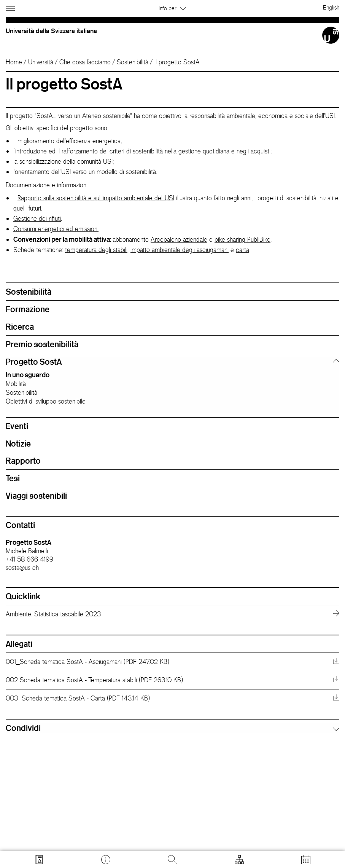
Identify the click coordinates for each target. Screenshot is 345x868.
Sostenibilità (133, 62)
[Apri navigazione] (11, 7)
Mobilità (16, 384)
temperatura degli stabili (96, 250)
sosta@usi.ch (22, 568)
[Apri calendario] (306, 860)
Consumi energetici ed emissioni (56, 229)
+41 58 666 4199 (29, 559)
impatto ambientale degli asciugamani (180, 250)
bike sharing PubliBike (242, 239)
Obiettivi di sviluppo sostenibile (46, 401)
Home (14, 62)
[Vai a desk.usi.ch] (106, 860)
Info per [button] (172, 8)
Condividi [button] (23, 728)
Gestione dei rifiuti (37, 219)
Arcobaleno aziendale (179, 239)
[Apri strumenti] (239, 860)
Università (41, 62)
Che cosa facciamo (85, 62)
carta (242, 250)
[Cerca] (172, 860)
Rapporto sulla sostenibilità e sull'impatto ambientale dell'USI (96, 198)
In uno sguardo (28, 375)
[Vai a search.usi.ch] (39, 860)
